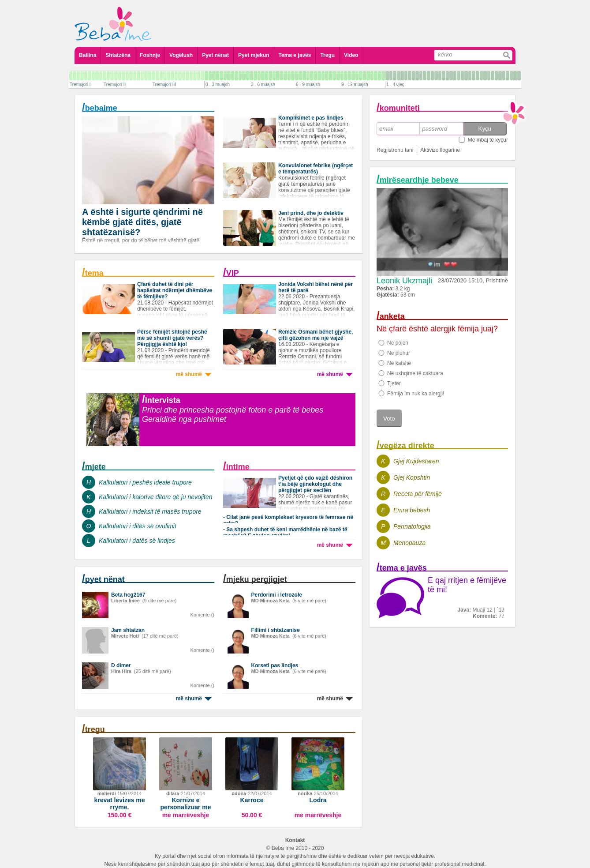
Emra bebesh (412, 510)
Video (351, 55)
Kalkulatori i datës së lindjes (137, 541)
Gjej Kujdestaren (416, 461)
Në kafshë (399, 363)
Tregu (327, 55)
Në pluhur (399, 353)
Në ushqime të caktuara (415, 373)
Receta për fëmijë (418, 494)
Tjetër (394, 383)
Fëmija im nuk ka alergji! (416, 394)
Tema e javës (295, 55)
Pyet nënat (215, 55)
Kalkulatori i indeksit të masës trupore (150, 511)
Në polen (398, 343)
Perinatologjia (412, 526)
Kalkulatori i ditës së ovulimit (138, 526)
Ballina (88, 55)
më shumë (194, 374)
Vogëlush (181, 55)
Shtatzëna (118, 55)
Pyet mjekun (254, 55)
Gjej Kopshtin (412, 477)
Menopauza (409, 543)
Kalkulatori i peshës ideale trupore (145, 482)
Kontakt (295, 840)
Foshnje (150, 55)
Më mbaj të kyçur (488, 140)
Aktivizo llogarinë (440, 150)
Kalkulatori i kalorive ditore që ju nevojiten (156, 497)
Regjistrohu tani (395, 150)
